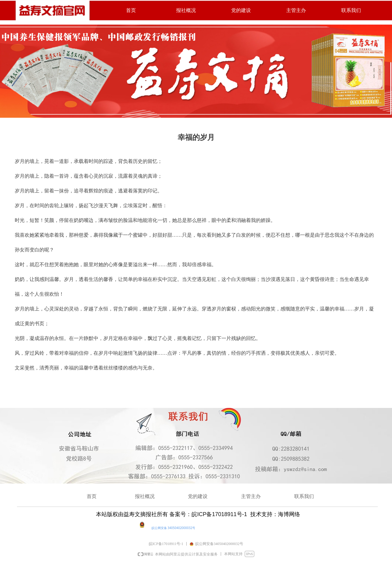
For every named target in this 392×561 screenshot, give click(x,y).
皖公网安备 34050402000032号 (174, 528)
